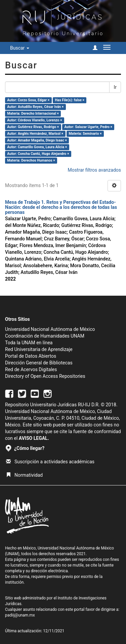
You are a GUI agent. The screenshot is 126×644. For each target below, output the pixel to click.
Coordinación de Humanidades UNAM (45, 336)
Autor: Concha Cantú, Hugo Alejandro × (38, 154)
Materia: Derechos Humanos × (31, 160)
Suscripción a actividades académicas (50, 462)
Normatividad (24, 475)
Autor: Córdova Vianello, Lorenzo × (34, 120)
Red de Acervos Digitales (31, 369)
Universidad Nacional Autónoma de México (50, 329)
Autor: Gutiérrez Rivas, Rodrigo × (33, 127)
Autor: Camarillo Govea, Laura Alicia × (37, 147)
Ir (115, 87)
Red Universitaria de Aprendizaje (39, 349)
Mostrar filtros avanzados (94, 170)
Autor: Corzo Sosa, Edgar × (28, 100)
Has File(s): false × (70, 100)
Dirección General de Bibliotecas (39, 363)
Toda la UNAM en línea (29, 343)
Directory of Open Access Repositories (45, 376)
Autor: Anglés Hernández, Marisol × (35, 134)
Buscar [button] (20, 48)
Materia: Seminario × (85, 134)
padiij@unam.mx (20, 615)
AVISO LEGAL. (34, 438)
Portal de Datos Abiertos (31, 356)
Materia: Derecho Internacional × (33, 113)
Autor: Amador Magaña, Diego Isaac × (37, 140)
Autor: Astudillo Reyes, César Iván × (35, 107)
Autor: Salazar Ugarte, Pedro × (89, 127)
